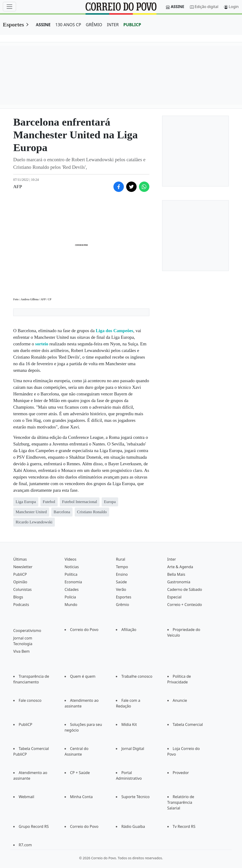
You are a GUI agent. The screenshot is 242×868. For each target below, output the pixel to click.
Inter (172, 559)
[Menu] (9, 7)
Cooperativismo (27, 631)
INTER (113, 25)
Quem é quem (83, 676)
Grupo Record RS (34, 826)
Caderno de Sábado (185, 589)
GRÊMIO (94, 25)
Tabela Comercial (188, 724)
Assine (178, 7)
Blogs (18, 597)
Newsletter (23, 567)
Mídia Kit (129, 724)
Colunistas (22, 589)
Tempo (122, 567)
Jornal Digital (133, 749)
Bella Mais (176, 574)
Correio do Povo (84, 630)
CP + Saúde (80, 773)
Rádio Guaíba (133, 826)
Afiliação (129, 630)
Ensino (122, 574)
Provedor (181, 773)
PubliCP (20, 574)
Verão (121, 589)
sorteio (42, 344)
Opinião (20, 582)
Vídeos (70, 559)
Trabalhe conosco (137, 676)
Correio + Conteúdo (185, 605)
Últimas (20, 559)
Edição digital (207, 7)
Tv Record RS (184, 826)
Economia (73, 582)
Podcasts (21, 605)
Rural (120, 559)
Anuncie (180, 700)
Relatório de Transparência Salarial (181, 802)
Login (234, 7)
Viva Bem (21, 651)
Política (71, 574)
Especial (174, 597)
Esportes (13, 25)
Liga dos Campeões (115, 331)
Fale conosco (30, 700)
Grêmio (122, 605)
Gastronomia (179, 582)
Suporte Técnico (135, 797)
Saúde (121, 582)
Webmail (26, 797)
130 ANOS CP (68, 25)
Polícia (70, 597)
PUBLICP (132, 25)
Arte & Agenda (180, 567)
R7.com (25, 845)
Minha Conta (81, 797)
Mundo (71, 605)
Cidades (72, 589)
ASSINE (43, 25)
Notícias (72, 567)
